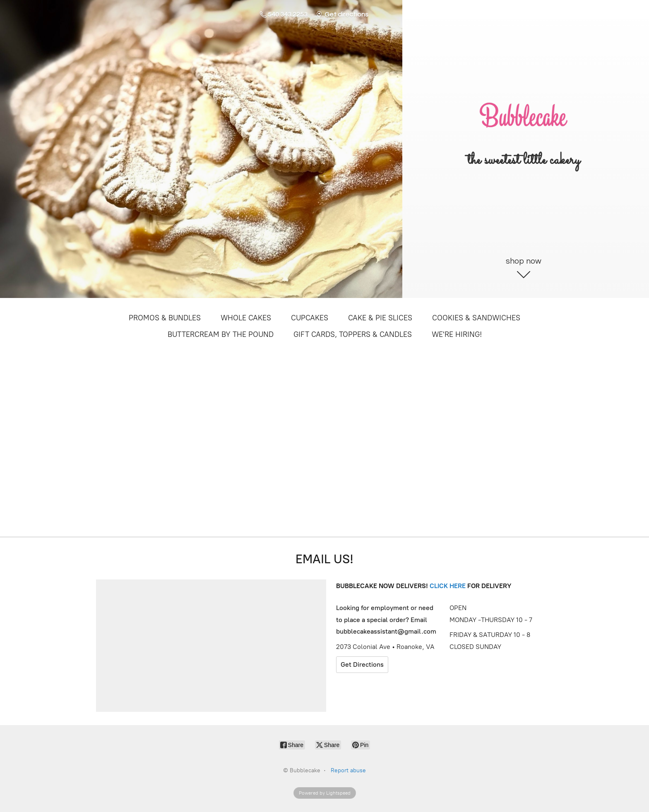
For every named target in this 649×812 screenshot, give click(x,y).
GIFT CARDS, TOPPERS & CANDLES (353, 334)
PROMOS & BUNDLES (165, 318)
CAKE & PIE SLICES (380, 318)
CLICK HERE (448, 586)
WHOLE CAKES (246, 318)
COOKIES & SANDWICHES (476, 318)
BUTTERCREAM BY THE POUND (221, 334)
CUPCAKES (310, 318)
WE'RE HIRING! (457, 334)
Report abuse (348, 770)
